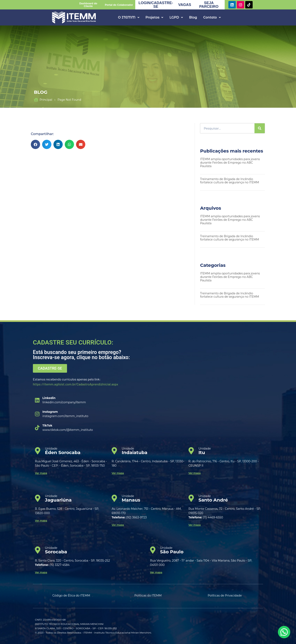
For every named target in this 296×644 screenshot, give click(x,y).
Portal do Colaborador (119, 5)
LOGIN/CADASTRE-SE (156, 5)
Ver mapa (41, 473)
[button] (129, 17)
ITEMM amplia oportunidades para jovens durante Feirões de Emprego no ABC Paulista (230, 163)
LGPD (176, 17)
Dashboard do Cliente (88, 5)
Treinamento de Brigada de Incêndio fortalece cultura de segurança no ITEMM (230, 181)
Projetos (154, 17)
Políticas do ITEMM (148, 595)
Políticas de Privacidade (225, 595)
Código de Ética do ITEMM (71, 595)
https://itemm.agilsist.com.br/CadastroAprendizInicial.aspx (76, 384)
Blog (193, 17)
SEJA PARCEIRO (209, 5)
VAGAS (185, 5)
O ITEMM (129, 17)
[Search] (260, 128)
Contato (212, 17)
